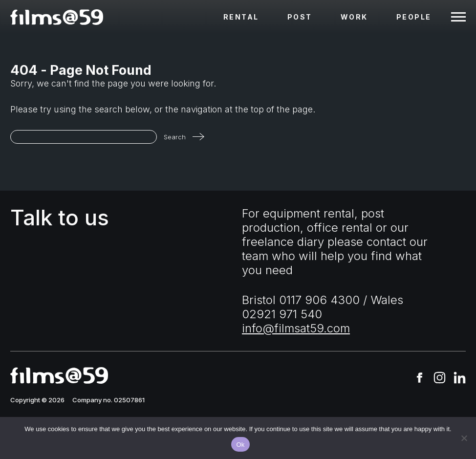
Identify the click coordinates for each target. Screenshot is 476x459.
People (414, 17)
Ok (240, 445)
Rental (241, 17)
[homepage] (57, 17)
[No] (464, 438)
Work (354, 17)
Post (300, 17)
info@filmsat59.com (296, 328)
